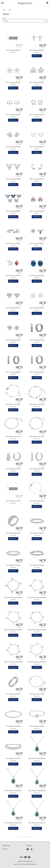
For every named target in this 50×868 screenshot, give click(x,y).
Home (4, 10)
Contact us (5, 849)
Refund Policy (33, 864)
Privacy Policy (26, 864)
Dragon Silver (25, 3)
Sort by (5, 18)
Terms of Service (17, 864)
